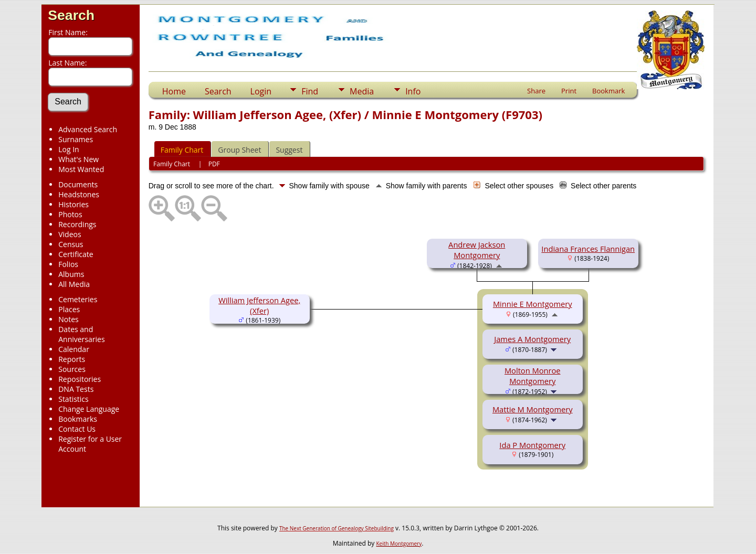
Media (362, 91)
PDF (214, 164)
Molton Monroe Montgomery (533, 376)
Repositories (80, 379)
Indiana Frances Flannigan (588, 249)
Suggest (289, 150)
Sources (72, 369)
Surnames (76, 139)
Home (174, 91)
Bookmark (608, 91)
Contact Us (77, 429)
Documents (78, 184)
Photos (70, 214)
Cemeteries (78, 299)
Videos (70, 234)
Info (413, 91)
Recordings (77, 224)
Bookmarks (78, 419)
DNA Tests (76, 389)
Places (69, 309)
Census (71, 244)
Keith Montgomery (399, 544)
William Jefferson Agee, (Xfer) (259, 305)
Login (261, 91)
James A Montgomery (532, 339)
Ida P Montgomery (532, 445)
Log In (69, 149)
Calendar (74, 349)
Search (71, 15)
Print (569, 91)
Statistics (73, 399)
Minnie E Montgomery (533, 304)
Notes (69, 319)
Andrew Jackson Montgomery (477, 250)
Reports (72, 359)
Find (310, 91)
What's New (78, 159)
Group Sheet (239, 150)
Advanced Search (88, 129)
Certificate (76, 254)
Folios (68, 264)
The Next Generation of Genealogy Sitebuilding (337, 528)
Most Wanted (81, 169)
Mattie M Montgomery (533, 409)
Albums (71, 274)
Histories (73, 204)
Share (536, 91)
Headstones (79, 194)
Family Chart (182, 150)
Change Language (89, 409)
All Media (74, 284)
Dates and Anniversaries (81, 334)
